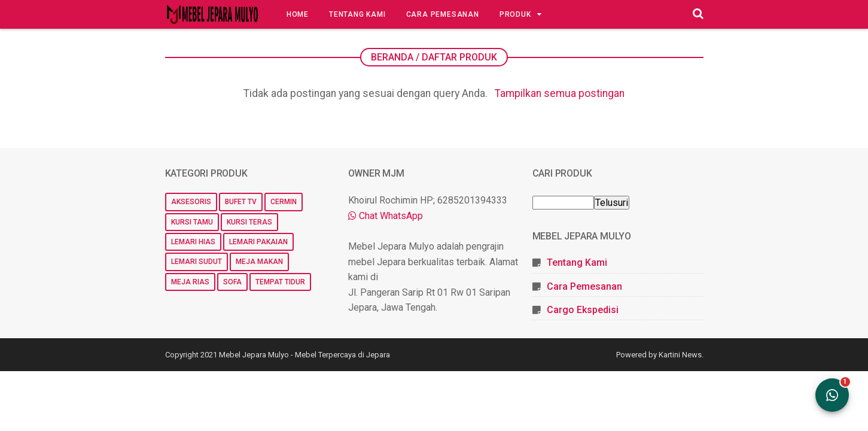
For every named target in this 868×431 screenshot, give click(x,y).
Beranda (392, 57)
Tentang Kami (357, 14)
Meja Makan (259, 262)
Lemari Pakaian (258, 242)
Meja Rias (190, 282)
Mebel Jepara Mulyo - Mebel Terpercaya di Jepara (304, 355)
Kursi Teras (249, 222)
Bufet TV (241, 202)
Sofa (232, 282)
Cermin (284, 202)
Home (298, 14)
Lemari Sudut (197, 262)
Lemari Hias (193, 242)
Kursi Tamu (192, 222)
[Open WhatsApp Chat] (832, 395)
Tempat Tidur (280, 282)
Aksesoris (191, 202)
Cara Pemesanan (443, 14)
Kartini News (680, 355)
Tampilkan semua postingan (560, 93)
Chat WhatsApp (386, 216)
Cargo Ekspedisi (583, 310)
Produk (515, 14)
